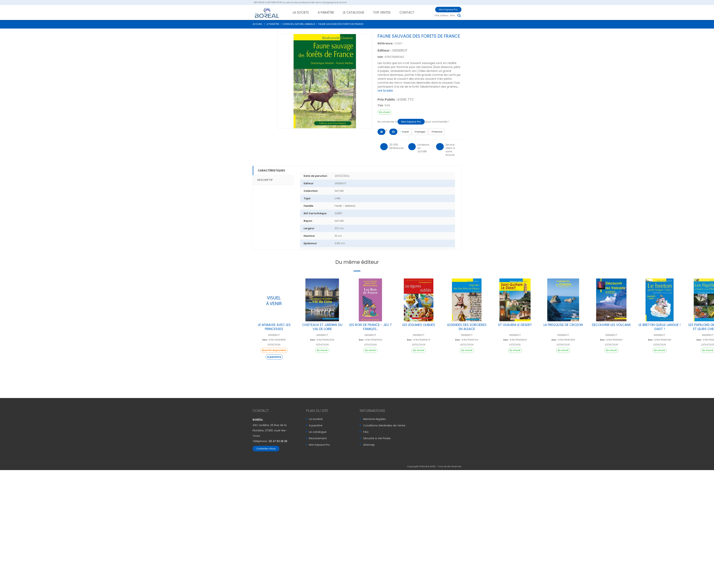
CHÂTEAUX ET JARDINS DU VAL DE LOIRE (322, 327)
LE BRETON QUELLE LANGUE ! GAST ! (660, 327)
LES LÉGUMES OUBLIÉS (419, 325)
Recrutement (318, 438)
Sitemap (369, 445)
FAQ (366, 432)
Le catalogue (318, 432)
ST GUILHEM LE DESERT (515, 325)
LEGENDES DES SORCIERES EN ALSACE (467, 327)
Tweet (404, 132)
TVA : (381, 105)
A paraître (316, 425)
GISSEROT (400, 50)
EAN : (381, 57)
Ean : (265, 340)
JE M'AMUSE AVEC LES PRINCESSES (274, 327)
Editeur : (384, 50)
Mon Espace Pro (448, 10)
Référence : (386, 43)
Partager (420, 132)
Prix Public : (387, 100)
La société (316, 419)
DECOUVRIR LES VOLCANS (611, 325)
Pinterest (437, 132)
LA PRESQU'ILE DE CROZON (563, 325)
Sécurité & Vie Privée (377, 438)
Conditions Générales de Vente (384, 425)
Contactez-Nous (266, 449)
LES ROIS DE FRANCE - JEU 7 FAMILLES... (370, 327)
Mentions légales (374, 419)
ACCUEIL (257, 24)
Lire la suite (385, 91)
